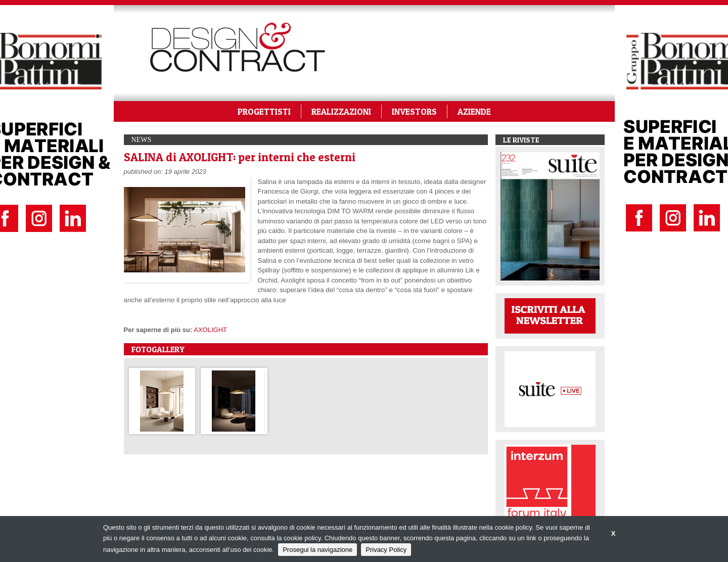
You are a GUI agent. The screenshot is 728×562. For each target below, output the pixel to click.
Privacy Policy (386, 550)
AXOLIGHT (210, 330)
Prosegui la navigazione (317, 550)
